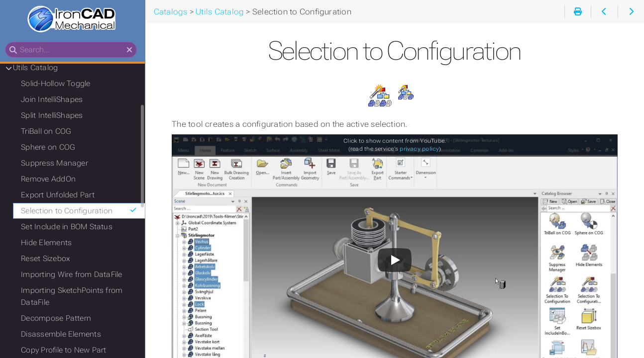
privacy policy (421, 149)
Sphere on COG (51, 148)
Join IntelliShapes (55, 100)
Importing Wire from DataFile (74, 275)
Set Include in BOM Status (70, 227)
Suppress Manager (57, 164)
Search (9, 43)
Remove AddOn (51, 179)
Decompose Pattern (59, 319)
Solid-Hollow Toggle (58, 84)
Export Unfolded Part (61, 195)
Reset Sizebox (49, 259)
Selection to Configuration (82, 211)
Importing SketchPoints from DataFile (75, 297)
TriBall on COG (49, 132)
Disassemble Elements (64, 335)
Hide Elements (49, 243)
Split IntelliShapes (55, 116)
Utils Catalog (38, 68)
